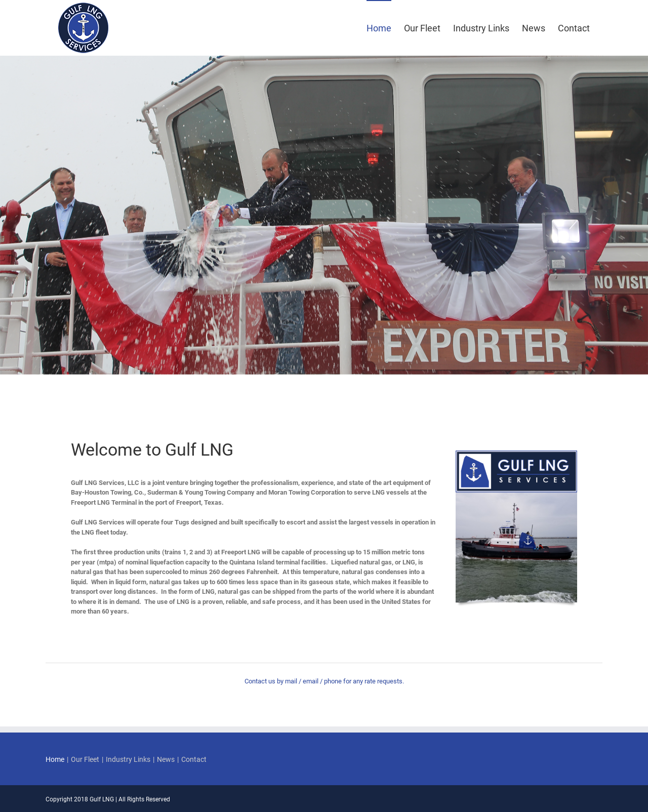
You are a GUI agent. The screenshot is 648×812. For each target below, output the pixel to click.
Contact (194, 759)
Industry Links (128, 759)
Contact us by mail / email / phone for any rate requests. (324, 681)
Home (55, 759)
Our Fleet (85, 759)
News (166, 759)
